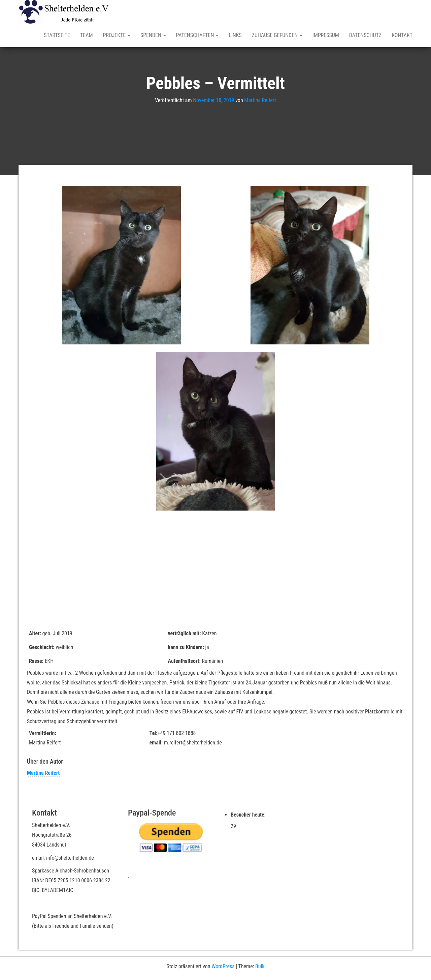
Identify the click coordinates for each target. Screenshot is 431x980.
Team (87, 35)
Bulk (260, 966)
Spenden (153, 35)
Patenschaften (197, 35)
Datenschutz (365, 35)
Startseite (57, 35)
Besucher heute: (249, 815)
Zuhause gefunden (277, 35)
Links (235, 35)
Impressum (326, 35)
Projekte (117, 35)
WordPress (223, 966)
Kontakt (402, 35)
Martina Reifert (260, 100)
